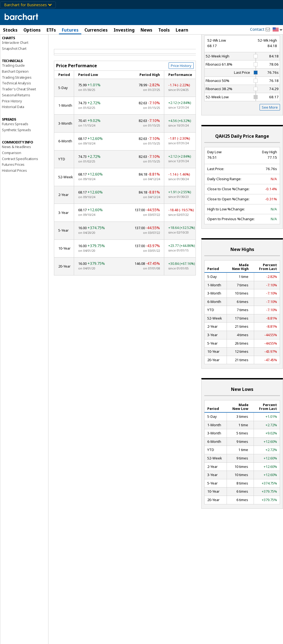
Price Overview (14, 43)
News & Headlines (16, 170)
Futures (70, 30)
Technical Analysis (16, 106)
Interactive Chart (15, 66)
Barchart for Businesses (28, 5)
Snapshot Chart (14, 72)
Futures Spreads (15, 147)
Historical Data (13, 130)
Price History (12, 124)
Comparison (12, 176)
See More (270, 131)
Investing (124, 30)
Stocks (10, 30)
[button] (278, 30)
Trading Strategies (17, 100)
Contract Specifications (20, 182)
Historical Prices (14, 194)
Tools (164, 30)
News (146, 30)
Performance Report (20, 49)
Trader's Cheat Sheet (19, 112)
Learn (182, 30)
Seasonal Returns (16, 118)
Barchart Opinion (15, 94)
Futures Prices (13, 188)
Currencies (96, 30)
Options (32, 30)
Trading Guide (13, 89)
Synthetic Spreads (16, 153)
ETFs (51, 30)
